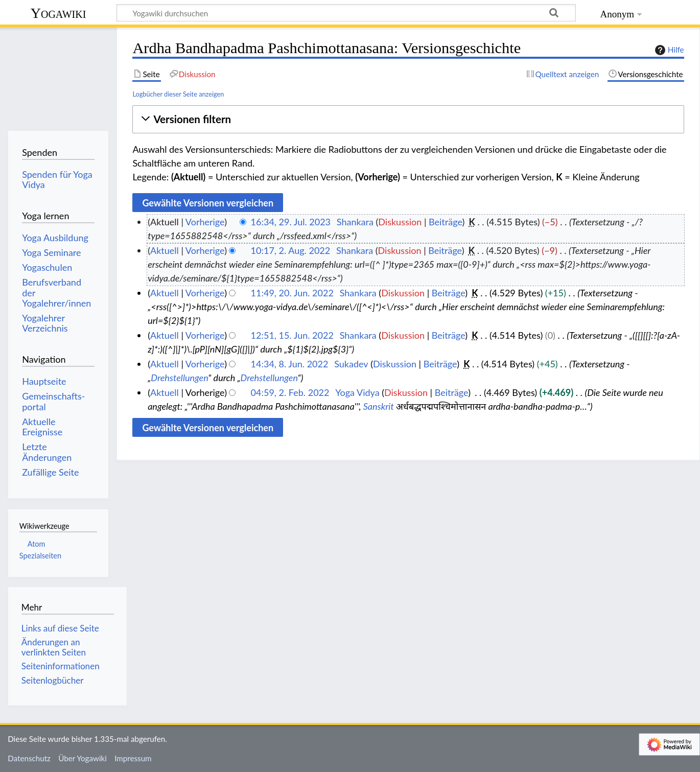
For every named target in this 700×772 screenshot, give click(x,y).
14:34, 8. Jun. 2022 (290, 364)
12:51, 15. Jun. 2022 (292, 335)
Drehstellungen (179, 378)
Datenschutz (29, 758)
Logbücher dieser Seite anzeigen (178, 94)
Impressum (133, 758)
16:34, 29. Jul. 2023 (291, 222)
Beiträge (445, 222)
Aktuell (165, 250)
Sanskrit (379, 406)
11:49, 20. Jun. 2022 (292, 293)
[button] (408, 119)
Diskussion (400, 222)
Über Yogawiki (83, 758)
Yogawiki (59, 13)
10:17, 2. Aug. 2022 (291, 250)
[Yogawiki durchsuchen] (346, 13)
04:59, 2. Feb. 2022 (290, 392)
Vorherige (205, 222)
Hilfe (668, 50)
